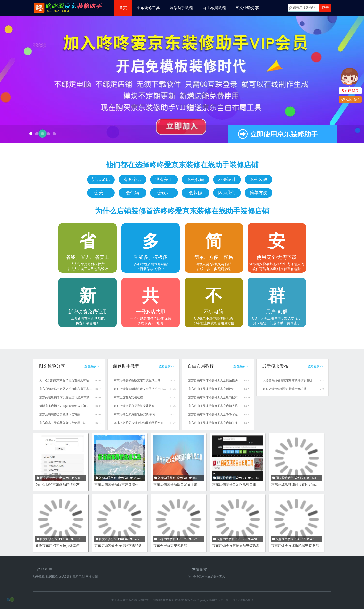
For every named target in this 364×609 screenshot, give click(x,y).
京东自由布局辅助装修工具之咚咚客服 (213, 414)
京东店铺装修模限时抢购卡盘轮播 (284, 389)
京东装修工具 (148, 8)
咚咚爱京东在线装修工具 (209, 576)
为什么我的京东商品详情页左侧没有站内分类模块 (66, 380)
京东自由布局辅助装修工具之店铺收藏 (213, 406)
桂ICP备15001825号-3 (239, 600)
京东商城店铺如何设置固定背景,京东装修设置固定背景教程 (66, 397)
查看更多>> (92, 366)
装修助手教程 (181, 8)
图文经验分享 (247, 8)
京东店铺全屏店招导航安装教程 (134, 406)
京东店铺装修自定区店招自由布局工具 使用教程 (66, 389)
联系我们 (169, 600)
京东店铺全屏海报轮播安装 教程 (134, 414)
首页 (123, 8)
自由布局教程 (214, 8)
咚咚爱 (179, 600)
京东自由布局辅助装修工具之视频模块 (213, 380)
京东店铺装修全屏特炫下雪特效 (60, 414)
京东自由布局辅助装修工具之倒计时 (211, 389)
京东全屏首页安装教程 (128, 397)
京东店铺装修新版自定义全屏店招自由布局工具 (140, 389)
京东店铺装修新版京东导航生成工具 (137, 380)
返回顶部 (350, 99)
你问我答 (350, 91)
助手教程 (39, 576)
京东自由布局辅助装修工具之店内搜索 (213, 397)
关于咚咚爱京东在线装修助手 (130, 600)
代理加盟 (157, 600)
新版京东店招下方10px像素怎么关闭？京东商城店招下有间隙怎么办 (66, 406)
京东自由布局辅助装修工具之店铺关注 (213, 423)
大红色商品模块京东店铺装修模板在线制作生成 (289, 380)
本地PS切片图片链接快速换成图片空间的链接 (140, 423)
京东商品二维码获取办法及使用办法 (63, 423)
